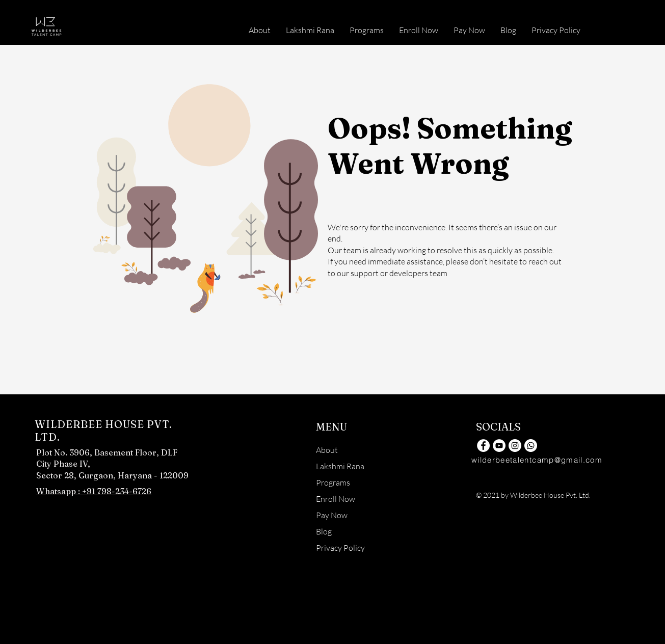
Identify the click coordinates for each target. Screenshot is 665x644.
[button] (367, 30)
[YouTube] (499, 446)
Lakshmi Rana (340, 466)
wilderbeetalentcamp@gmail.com (537, 460)
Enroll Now (336, 499)
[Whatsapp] (531, 446)
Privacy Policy (340, 548)
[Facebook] (483, 446)
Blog (324, 531)
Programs (333, 482)
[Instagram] (515, 446)
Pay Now (332, 515)
